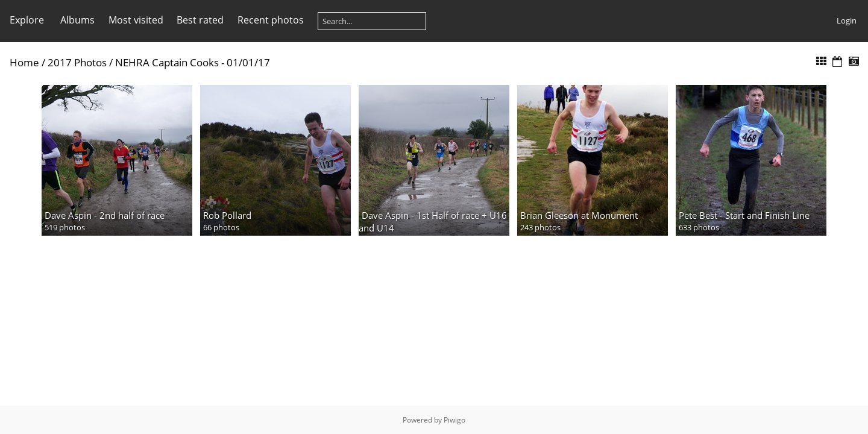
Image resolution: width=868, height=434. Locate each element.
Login (847, 20)
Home (24, 62)
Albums (77, 20)
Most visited (136, 20)
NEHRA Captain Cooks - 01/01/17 (193, 62)
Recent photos (271, 20)
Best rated (200, 20)
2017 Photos (77, 62)
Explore (27, 20)
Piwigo (454, 420)
